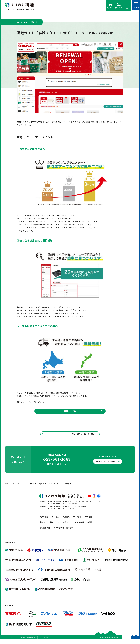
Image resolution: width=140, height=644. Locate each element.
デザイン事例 (80, 525)
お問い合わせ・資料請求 (106, 463)
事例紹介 (91, 519)
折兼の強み (44, 519)
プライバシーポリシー (9, 641)
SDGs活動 (79, 519)
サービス (56, 519)
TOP (7, 486)
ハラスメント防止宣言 (28, 641)
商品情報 (68, 519)
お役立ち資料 (45, 531)
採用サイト (55, 525)
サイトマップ (44, 641)
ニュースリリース (19, 486)
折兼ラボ (68, 525)
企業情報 (43, 525)
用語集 (93, 525)
